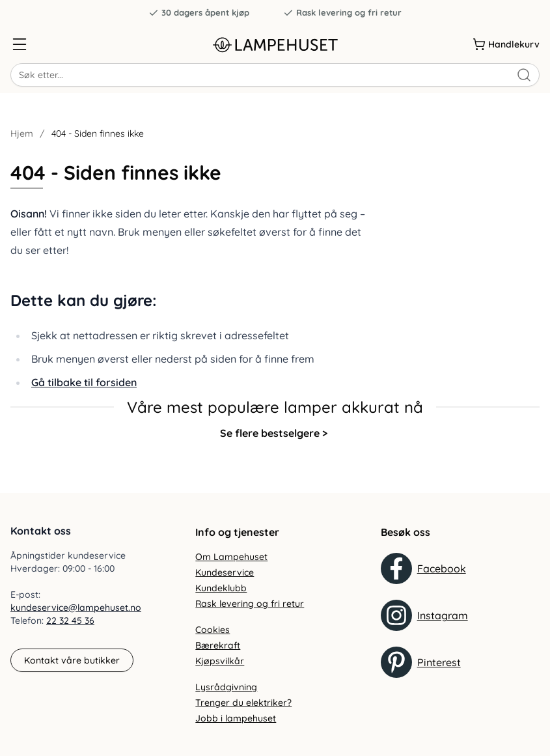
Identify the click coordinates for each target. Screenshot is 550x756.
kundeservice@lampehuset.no (76, 608)
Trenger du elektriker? (243, 703)
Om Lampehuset (231, 557)
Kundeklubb (221, 588)
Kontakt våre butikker (72, 660)
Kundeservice (225, 572)
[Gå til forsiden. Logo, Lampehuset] (275, 45)
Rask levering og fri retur (342, 13)
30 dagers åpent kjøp (199, 13)
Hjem (22, 133)
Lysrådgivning (226, 687)
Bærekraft (218, 645)
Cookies (213, 630)
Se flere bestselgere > (274, 433)
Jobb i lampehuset (236, 718)
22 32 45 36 (70, 621)
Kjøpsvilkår (220, 661)
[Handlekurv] (506, 44)
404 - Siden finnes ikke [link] (98, 133)
